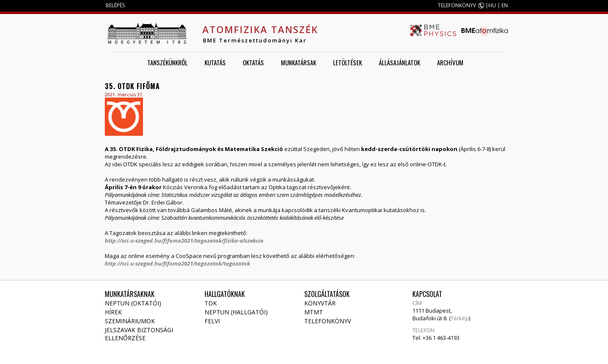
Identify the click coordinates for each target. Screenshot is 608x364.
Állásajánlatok (399, 62)
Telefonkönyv (328, 321)
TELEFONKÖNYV (457, 5)
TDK (211, 303)
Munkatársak (298, 62)
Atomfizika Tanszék (260, 29)
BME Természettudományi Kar (255, 40)
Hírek (113, 312)
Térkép (460, 318)
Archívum (450, 62)
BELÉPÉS (115, 5)
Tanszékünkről (167, 62)
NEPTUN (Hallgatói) (236, 312)
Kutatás (215, 62)
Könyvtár (320, 303)
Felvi (212, 321)
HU (492, 5)
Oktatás (253, 62)
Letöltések (347, 62)
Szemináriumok (130, 321)
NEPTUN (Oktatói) (133, 303)
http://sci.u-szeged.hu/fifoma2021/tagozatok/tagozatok (177, 263)
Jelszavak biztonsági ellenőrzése (140, 334)
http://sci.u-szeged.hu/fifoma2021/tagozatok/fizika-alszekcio (184, 241)
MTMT (314, 312)
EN (505, 5)
